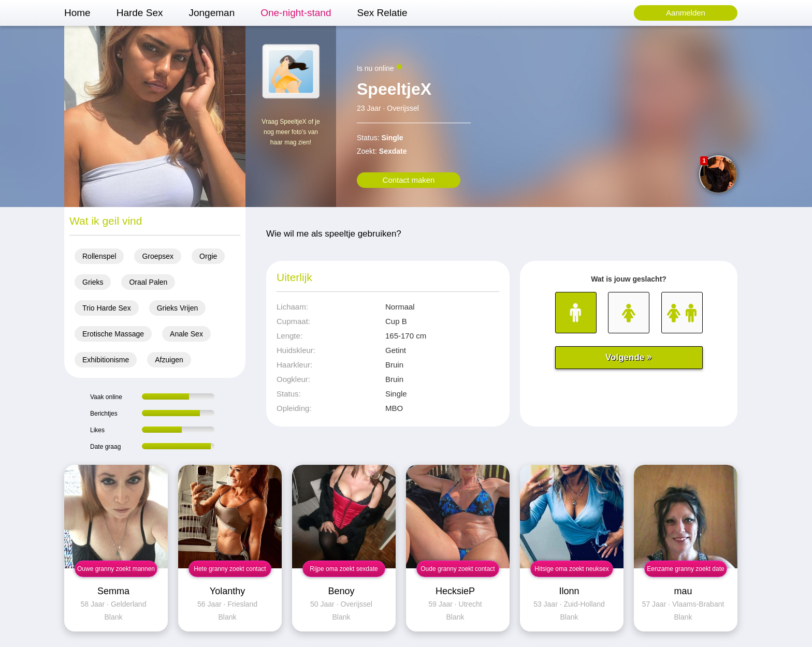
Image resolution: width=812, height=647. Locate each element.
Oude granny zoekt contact (458, 569)
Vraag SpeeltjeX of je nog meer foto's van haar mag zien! (291, 132)
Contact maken (409, 180)
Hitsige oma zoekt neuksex (571, 569)
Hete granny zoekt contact (230, 569)
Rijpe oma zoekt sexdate (344, 569)
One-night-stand (296, 13)
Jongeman (212, 13)
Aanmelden (686, 13)
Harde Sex (140, 13)
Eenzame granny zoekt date (685, 569)
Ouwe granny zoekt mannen (116, 569)
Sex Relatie (382, 13)
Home (77, 13)
